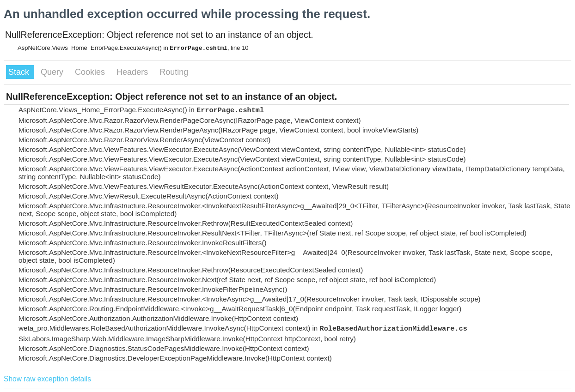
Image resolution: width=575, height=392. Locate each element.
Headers (133, 72)
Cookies (91, 72)
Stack (20, 72)
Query (53, 72)
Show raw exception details (47, 379)
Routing (174, 72)
